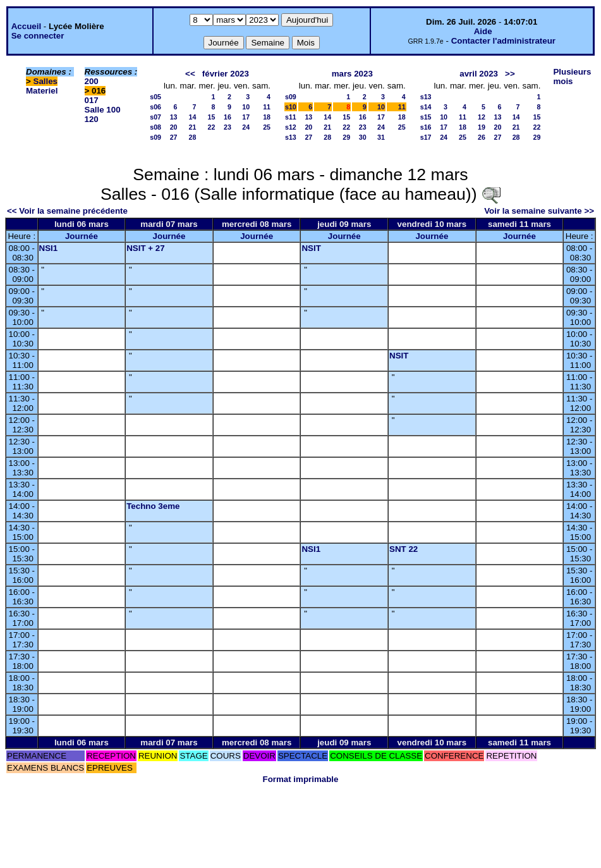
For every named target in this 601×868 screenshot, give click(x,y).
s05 (155, 97)
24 (246, 127)
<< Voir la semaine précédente (67, 211)
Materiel (42, 91)
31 (381, 137)
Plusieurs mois (572, 76)
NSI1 (49, 248)
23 (228, 127)
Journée (82, 236)
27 (174, 137)
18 (267, 117)
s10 (291, 107)
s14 (426, 107)
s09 (155, 137)
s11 (291, 117)
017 (92, 100)
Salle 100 (103, 110)
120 (92, 119)
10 (246, 107)
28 (193, 137)
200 (92, 81)
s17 (426, 137)
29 (346, 137)
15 (212, 117)
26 (482, 137)
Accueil (26, 26)
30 (363, 137)
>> (510, 74)
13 (174, 117)
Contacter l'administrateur (503, 41)
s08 (155, 127)
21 (193, 127)
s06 (155, 107)
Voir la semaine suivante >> (539, 211)
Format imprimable (301, 779)
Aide (483, 31)
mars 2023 (352, 74)
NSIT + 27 (145, 248)
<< (190, 74)
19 (482, 127)
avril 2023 (479, 74)
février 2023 (226, 74)
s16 (426, 127)
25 (267, 127)
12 (482, 117)
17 (246, 117)
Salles (46, 81)
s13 (291, 137)
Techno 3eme (153, 506)
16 (228, 117)
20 (174, 127)
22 (212, 127)
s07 (155, 117)
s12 (291, 127)
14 (193, 117)
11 (267, 107)
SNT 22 (404, 549)
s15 (426, 117)
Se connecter (38, 36)
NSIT (311, 248)
